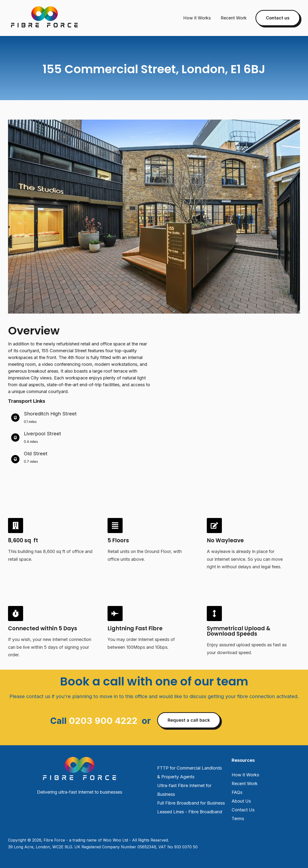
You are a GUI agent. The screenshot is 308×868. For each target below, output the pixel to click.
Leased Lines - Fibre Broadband (190, 812)
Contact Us (243, 810)
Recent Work (234, 18)
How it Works (197, 18)
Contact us (278, 18)
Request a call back (189, 720)
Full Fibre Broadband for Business (191, 803)
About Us (241, 801)
